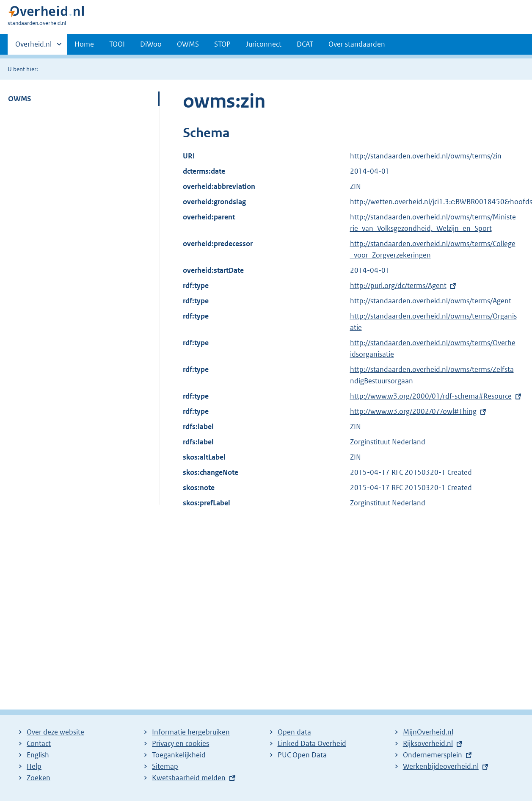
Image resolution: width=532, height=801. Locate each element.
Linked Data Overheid (312, 743)
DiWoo (151, 44)
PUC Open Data (302, 755)
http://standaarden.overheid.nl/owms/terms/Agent (431, 301)
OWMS (188, 44)
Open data (294, 732)
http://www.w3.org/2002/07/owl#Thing (413, 411)
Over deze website (55, 732)
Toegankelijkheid (179, 755)
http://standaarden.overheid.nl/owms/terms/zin (426, 156)
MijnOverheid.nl (428, 732)
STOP (222, 44)
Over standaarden (357, 44)
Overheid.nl (33, 47)
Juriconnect (264, 44)
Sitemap (165, 766)
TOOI (117, 44)
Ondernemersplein (433, 755)
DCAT (305, 44)
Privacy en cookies (181, 743)
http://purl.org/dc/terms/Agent (398, 285)
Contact (39, 743)
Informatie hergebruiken (191, 732)
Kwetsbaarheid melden (189, 778)
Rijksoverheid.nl (428, 743)
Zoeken (39, 778)
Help (34, 766)
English (38, 755)
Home (84, 44)
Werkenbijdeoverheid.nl (441, 766)
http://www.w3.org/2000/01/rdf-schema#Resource (431, 396)
